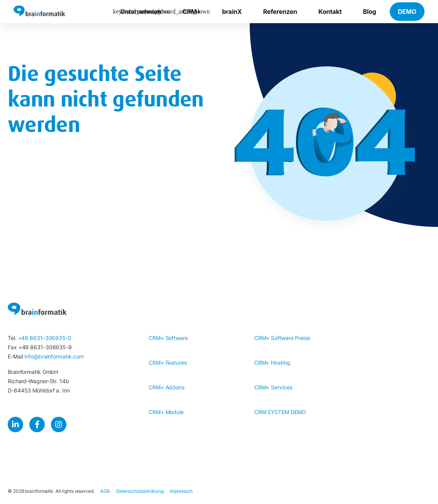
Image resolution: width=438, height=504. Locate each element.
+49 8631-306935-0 (45, 338)
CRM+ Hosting (272, 363)
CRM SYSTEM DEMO (280, 412)
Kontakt (330, 12)
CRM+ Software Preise (282, 338)
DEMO (407, 12)
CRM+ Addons (167, 387)
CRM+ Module (166, 412)
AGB (105, 491)
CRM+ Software (168, 338)
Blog (369, 12)
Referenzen (280, 12)
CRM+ (192, 12)
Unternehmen (141, 12)
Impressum (181, 491)
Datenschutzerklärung (140, 491)
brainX (232, 12)
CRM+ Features (168, 363)
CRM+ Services (273, 387)
